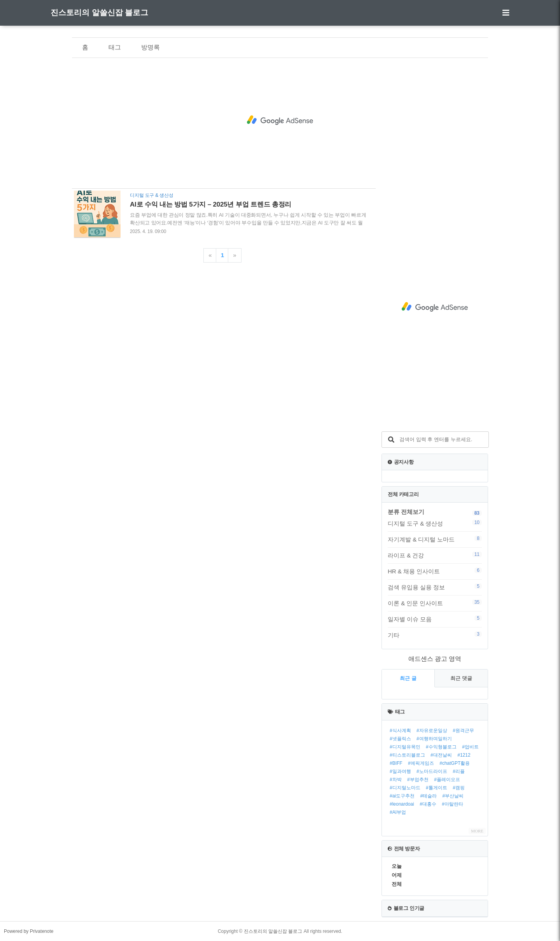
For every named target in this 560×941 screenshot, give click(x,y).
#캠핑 (459, 788)
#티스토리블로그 (407, 755)
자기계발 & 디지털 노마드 (435, 539)
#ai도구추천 (402, 796)
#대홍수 (428, 804)
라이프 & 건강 (435, 555)
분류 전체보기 (406, 512)
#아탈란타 (452, 804)
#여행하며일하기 (434, 739)
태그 (115, 47)
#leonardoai (402, 804)
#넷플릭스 (400, 739)
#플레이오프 (447, 780)
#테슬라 (428, 796)
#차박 (396, 780)
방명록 (150, 47)
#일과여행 (400, 771)
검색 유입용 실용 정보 (435, 587)
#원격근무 (463, 731)
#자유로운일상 (432, 731)
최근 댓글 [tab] (461, 678)
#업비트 (470, 747)
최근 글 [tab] (408, 678)
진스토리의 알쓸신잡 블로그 (99, 12)
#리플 (459, 771)
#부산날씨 (453, 796)
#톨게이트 (437, 788)
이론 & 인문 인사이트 (435, 603)
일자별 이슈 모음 (435, 619)
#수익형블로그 (441, 747)
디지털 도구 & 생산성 (435, 523)
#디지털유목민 (405, 747)
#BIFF (396, 763)
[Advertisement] (280, 120)
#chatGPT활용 (455, 763)
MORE (477, 831)
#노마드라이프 (432, 771)
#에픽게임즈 (421, 763)
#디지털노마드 (405, 788)
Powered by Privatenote (29, 931)
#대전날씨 (441, 755)
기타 (435, 635)
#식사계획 (400, 731)
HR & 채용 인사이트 (435, 571)
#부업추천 (418, 780)
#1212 (464, 755)
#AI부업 (398, 812)
